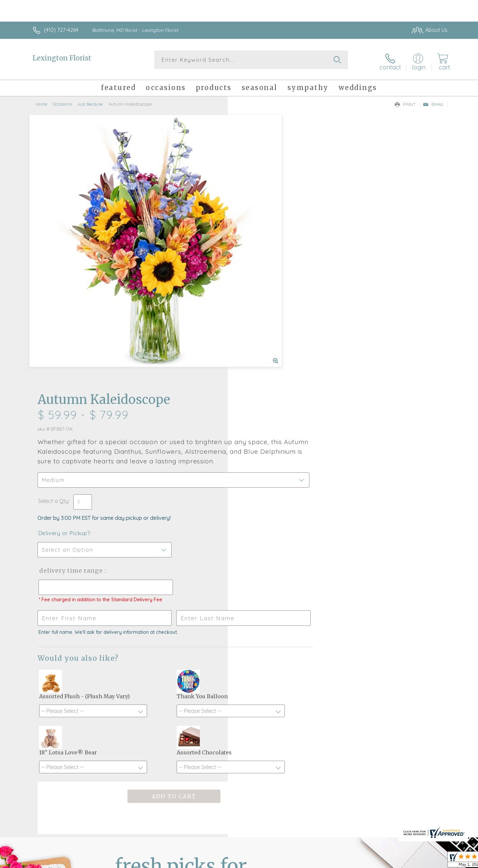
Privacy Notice (341, 861)
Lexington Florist (62, 58)
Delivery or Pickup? (266, 261)
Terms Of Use (302, 861)
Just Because (90, 101)
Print (405, 102)
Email (433, 102)
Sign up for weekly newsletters (322, 677)
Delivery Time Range (272, 299)
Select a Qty (255, 229)
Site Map (430, 861)
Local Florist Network (389, 861)
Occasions (62, 101)
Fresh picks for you (181, 681)
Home (42, 101)
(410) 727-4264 (61, 30)
